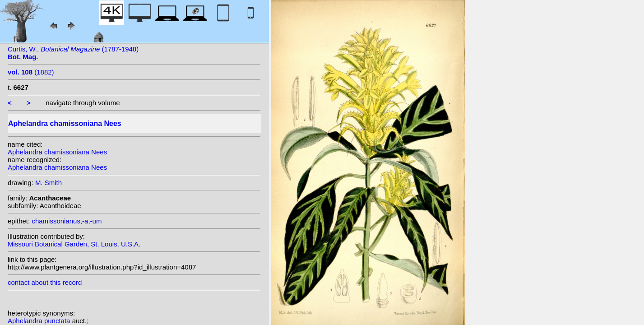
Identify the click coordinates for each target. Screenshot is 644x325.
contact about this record (45, 282)
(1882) (31, 72)
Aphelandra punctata (40, 321)
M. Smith (49, 183)
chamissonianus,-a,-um (67, 221)
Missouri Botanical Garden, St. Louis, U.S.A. (74, 244)
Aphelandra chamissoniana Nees (57, 152)
